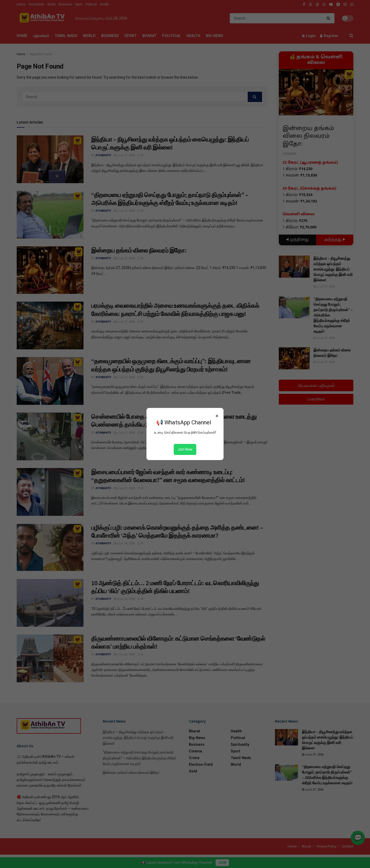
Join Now (185, 449)
